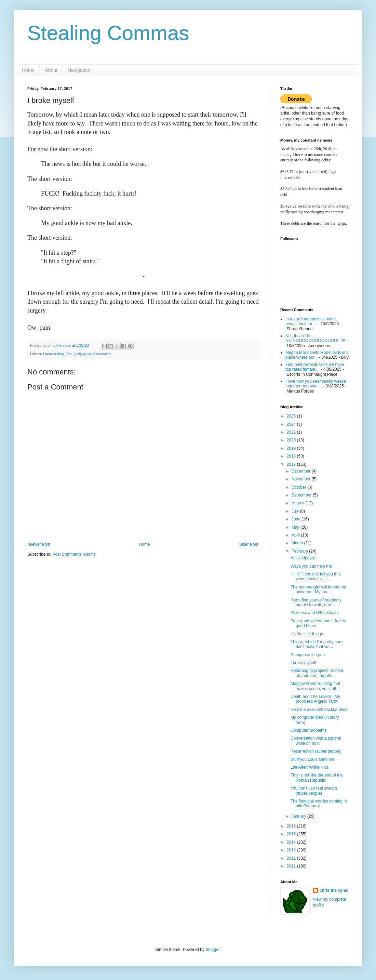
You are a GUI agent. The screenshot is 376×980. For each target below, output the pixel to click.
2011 (292, 866)
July (296, 511)
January (299, 816)
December (302, 471)
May (296, 527)
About (51, 70)
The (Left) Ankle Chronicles (88, 354)
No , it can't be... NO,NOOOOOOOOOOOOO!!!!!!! (315, 338)
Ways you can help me (311, 566)
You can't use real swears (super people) (314, 791)
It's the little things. (307, 634)
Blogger (212, 950)
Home (28, 70)
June (297, 519)
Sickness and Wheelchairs (315, 613)
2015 (292, 834)
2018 (292, 456)
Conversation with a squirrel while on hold (316, 741)
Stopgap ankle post (308, 655)
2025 (292, 416)
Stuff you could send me (313, 759)
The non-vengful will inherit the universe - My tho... (318, 590)
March (298, 543)
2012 (292, 858)
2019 (292, 448)
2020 (292, 440)
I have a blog (54, 354)
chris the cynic (334, 890)
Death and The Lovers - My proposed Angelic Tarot (315, 699)
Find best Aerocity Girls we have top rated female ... (315, 367)
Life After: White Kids (310, 767)
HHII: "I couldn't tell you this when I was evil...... (315, 577)
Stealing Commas (108, 33)
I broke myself (303, 663)
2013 (292, 850)
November (302, 479)
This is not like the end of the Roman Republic (317, 778)
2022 (292, 432)
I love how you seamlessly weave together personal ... (316, 384)
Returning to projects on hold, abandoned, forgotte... (317, 673)
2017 (292, 464)
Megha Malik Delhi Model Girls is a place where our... (317, 355)
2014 (292, 842)
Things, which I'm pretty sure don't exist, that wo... (317, 644)
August (299, 503)
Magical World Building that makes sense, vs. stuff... (315, 686)
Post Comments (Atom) (74, 554)
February (300, 551)
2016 (292, 826)
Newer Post (40, 544)
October (299, 487)
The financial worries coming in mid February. (319, 804)
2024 (292, 424)
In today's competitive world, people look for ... (311, 321)
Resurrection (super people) (316, 751)
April (296, 535)
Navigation (79, 70)
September (302, 495)
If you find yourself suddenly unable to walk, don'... (316, 602)
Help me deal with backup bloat (319, 710)
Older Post (248, 544)
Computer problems (308, 730)
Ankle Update (303, 558)
